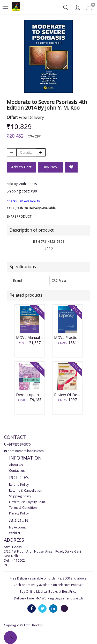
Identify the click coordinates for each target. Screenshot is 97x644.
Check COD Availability (23, 201)
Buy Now (50, 167)
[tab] (66, 7)
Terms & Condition (23, 508)
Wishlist (15, 533)
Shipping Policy (20, 496)
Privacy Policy (19, 513)
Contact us (17, 471)
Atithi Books (28, 184)
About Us (16, 465)
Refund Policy (19, 485)
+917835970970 (19, 444)
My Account (17, 527)
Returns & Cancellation (26, 491)
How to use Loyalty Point (27, 502)
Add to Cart (21, 167)
